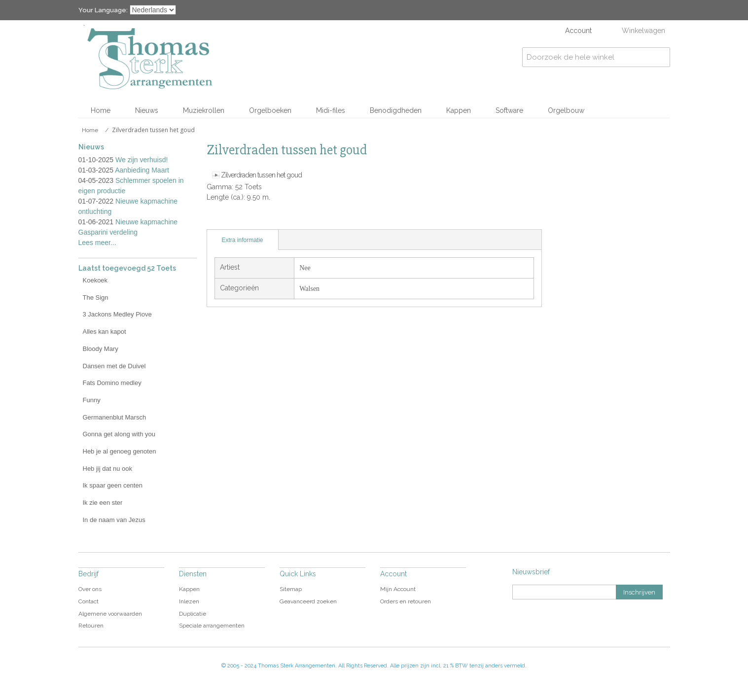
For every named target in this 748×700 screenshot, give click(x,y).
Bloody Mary (101, 349)
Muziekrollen (204, 110)
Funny (92, 400)
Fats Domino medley (112, 383)
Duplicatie (193, 614)
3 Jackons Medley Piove (117, 314)
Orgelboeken (270, 110)
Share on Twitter (256, 219)
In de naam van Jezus (114, 520)
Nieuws (147, 110)
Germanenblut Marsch (115, 417)
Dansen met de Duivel (114, 366)
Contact (89, 601)
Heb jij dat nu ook (107, 469)
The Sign (96, 297)
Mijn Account (398, 589)
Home (101, 110)
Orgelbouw (566, 110)
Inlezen (189, 601)
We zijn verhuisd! (142, 160)
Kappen (459, 110)
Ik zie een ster (103, 503)
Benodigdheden (396, 110)
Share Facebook (236, 219)
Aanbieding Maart (142, 170)
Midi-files (331, 110)
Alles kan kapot (105, 332)
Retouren (91, 626)
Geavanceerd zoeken (308, 601)
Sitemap (291, 589)
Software (509, 110)
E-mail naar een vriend (216, 219)
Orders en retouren (406, 601)
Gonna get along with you (119, 434)
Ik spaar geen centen (113, 485)
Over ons (90, 589)
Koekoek (95, 280)
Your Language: (103, 10)
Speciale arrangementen (212, 626)
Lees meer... (97, 243)
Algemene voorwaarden (110, 614)
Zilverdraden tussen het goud (261, 175)
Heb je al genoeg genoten (120, 451)
